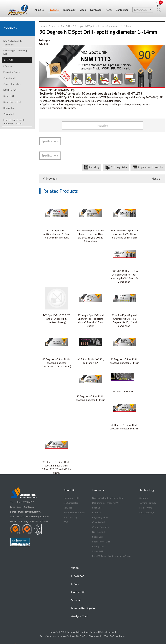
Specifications (50, 141)
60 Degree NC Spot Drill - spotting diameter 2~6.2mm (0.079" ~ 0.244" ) (56, 363)
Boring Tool (17, 108)
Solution (144, 498)
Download (96, 10)
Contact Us (122, 10)
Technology (69, 10)
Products (54, 10)
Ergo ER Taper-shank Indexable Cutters (17, 122)
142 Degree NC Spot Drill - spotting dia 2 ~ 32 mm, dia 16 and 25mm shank (124, 234)
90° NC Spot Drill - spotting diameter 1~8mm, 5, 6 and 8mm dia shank (56, 234)
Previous (49, 179)
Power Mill (17, 114)
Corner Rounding (17, 84)
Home (43, 26)
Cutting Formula (148, 503)
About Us (39, 10)
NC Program (146, 508)
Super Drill (17, 96)
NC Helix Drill (17, 90)
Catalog (94, 167)
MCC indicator (71, 503)
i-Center (17, 66)
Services (68, 508)
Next (157, 179)
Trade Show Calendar (74, 513)
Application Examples (151, 167)
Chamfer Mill (17, 78)
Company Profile (72, 498)
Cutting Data (119, 167)
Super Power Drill (17, 102)
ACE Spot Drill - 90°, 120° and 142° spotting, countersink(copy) (56, 319)
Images (45, 40)
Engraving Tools (17, 72)
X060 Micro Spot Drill (122, 392)
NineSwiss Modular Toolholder (17, 43)
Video (83, 10)
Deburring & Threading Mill (17, 52)
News (109, 10)
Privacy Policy (70, 517)
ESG (66, 522)
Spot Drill (17, 60)
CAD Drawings (147, 513)
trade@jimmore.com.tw (30, 512)
